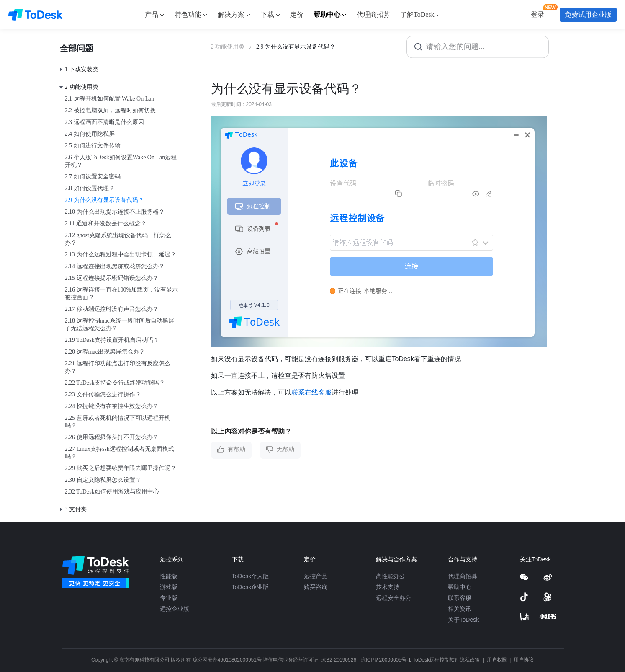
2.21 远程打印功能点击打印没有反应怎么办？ (118, 367)
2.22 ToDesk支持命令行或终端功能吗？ (115, 383)
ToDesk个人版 (251, 576)
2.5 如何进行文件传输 (93, 146)
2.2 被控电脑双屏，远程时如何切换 (110, 110)
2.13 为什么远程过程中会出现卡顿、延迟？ (121, 255)
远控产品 (316, 576)
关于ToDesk (464, 620)
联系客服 (460, 598)
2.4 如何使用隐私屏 (90, 134)
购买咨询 (316, 587)
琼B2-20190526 (339, 660)
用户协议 (524, 660)
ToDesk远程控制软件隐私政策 (447, 660)
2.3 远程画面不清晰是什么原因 (104, 122)
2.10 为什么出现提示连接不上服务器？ (115, 212)
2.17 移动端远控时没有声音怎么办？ (112, 309)
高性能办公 (391, 576)
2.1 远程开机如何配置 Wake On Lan (110, 99)
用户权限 (498, 660)
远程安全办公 (394, 598)
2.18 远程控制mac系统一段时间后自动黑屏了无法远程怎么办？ (120, 324)
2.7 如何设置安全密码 (93, 177)
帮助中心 (460, 587)
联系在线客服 (311, 392)
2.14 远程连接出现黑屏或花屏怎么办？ (115, 266)
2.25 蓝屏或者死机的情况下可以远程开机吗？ (118, 422)
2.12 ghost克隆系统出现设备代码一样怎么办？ (118, 239)
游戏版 (169, 587)
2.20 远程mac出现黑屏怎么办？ (105, 352)
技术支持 (388, 587)
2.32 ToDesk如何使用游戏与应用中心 (112, 492)
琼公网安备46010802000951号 (227, 660)
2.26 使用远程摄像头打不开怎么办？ (112, 437)
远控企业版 (175, 609)
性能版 (169, 576)
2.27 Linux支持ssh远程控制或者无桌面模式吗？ (120, 453)
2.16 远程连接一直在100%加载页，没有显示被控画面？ (122, 293)
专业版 (169, 598)
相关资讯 (460, 609)
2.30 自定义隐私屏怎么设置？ (103, 480)
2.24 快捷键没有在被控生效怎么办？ (112, 406)
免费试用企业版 (588, 14)
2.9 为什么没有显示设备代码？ (104, 200)
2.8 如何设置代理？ (90, 188)
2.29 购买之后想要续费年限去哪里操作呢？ (121, 468)
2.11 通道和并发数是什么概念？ (106, 224)
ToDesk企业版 (251, 587)
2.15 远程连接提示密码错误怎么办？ (112, 278)
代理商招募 (463, 576)
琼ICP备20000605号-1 (386, 660)
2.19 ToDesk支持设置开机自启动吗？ (112, 340)
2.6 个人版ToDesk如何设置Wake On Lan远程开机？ (121, 161)
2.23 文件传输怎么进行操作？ (103, 394)
